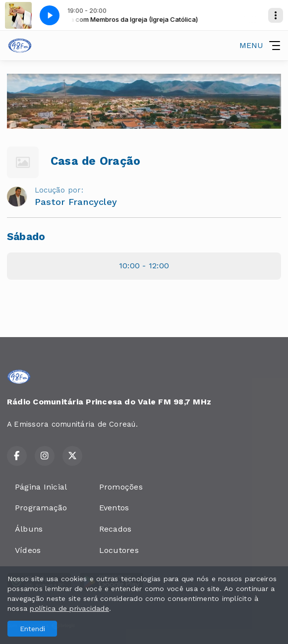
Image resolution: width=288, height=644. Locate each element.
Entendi (32, 629)
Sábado (26, 237)
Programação (41, 508)
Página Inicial (41, 487)
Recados (115, 529)
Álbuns (29, 529)
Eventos (114, 508)
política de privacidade (69, 608)
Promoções (121, 487)
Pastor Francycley (76, 202)
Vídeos (28, 550)
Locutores (119, 550)
